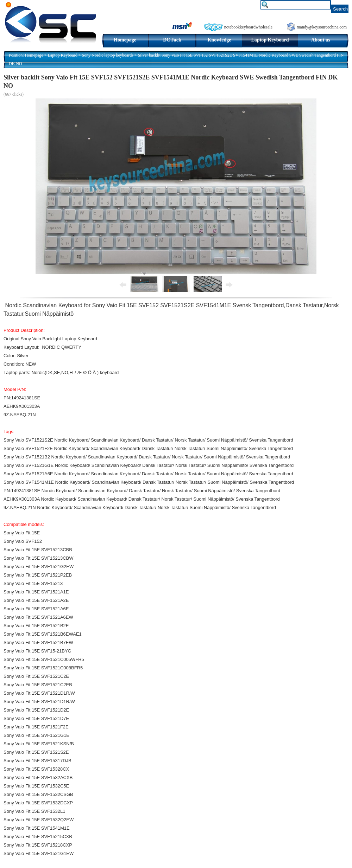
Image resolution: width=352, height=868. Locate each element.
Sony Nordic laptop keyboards (108, 55)
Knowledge (219, 40)
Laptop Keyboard (270, 40)
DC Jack (172, 40)
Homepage (125, 40)
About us (321, 40)
